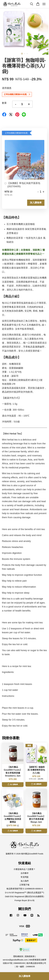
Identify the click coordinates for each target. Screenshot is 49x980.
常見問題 (25, 877)
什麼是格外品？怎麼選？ (24, 869)
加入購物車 (36, 203)
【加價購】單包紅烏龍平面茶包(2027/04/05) (22, 185)
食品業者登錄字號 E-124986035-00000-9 (24, 889)
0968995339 (19, 963)
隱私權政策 (18, 956)
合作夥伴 (25, 873)
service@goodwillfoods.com (15, 960)
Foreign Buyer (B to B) (24, 900)
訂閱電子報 (24, 885)
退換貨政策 (30, 956)
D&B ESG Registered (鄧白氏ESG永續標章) (25, 896)
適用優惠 (7, 88)
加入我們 (25, 881)
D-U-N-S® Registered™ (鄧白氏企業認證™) (24, 893)
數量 (4, 103)
